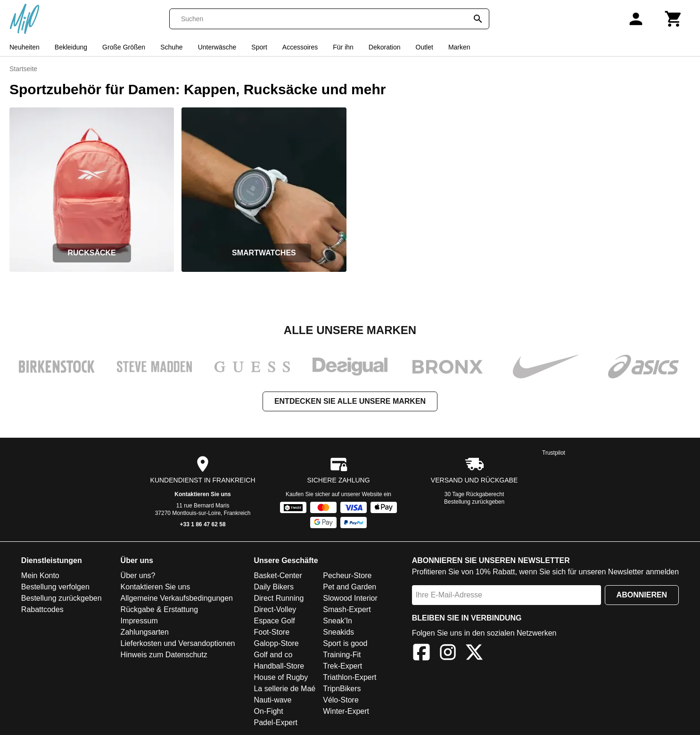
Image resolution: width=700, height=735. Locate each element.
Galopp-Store (276, 643)
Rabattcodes (42, 609)
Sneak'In (338, 621)
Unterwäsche (217, 47)
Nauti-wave (272, 700)
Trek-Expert (342, 666)
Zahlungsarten (145, 632)
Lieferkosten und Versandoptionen (178, 643)
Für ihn (343, 47)
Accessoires (300, 47)
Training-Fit (342, 655)
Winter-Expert (346, 711)
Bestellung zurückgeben (474, 502)
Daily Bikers (273, 587)
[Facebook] (421, 654)
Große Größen (124, 47)
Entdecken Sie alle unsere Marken (350, 401)
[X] (474, 654)
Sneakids (338, 632)
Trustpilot (554, 453)
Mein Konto (40, 576)
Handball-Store (279, 666)
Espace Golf (274, 621)
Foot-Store (272, 632)
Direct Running (279, 598)
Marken (459, 47)
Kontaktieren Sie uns (202, 494)
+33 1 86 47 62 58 (203, 524)
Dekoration (385, 47)
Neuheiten (25, 47)
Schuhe (171, 47)
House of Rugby (281, 677)
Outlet (424, 47)
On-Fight (268, 711)
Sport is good (345, 643)
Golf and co (273, 655)
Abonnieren (642, 595)
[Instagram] (448, 654)
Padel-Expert (276, 723)
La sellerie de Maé (284, 689)
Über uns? (138, 576)
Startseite (23, 69)
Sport (259, 47)
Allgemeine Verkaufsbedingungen (177, 598)
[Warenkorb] (674, 19)
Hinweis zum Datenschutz (164, 655)
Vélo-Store (341, 700)
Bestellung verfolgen (55, 587)
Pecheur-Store (347, 576)
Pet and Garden (350, 587)
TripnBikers (342, 689)
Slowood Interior (350, 598)
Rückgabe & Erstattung (160, 609)
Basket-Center (278, 576)
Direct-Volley (275, 609)
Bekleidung (71, 47)
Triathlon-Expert (350, 677)
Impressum (139, 621)
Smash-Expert (347, 609)
